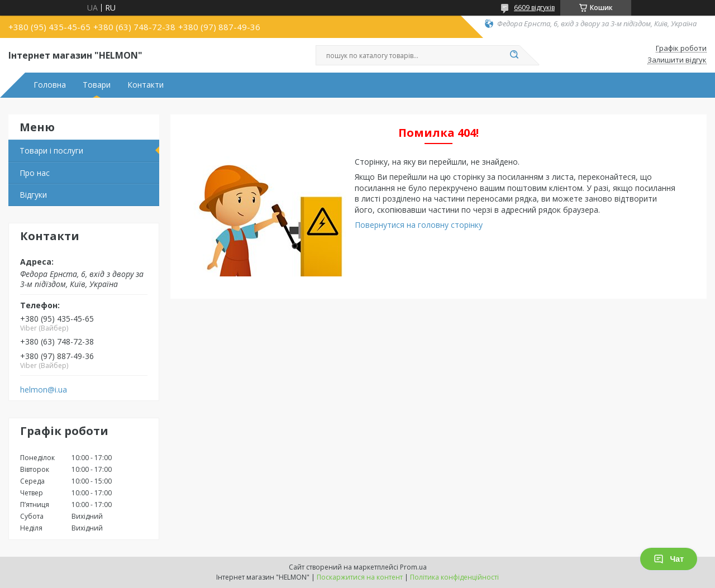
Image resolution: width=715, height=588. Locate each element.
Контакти (146, 85)
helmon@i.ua (44, 390)
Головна (50, 85)
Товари (97, 85)
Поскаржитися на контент (360, 577)
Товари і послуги (51, 150)
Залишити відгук (677, 60)
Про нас (35, 173)
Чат (669, 559)
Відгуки (33, 195)
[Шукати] (514, 55)
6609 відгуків (534, 8)
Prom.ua (413, 567)
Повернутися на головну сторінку (419, 225)
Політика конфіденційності (454, 577)
